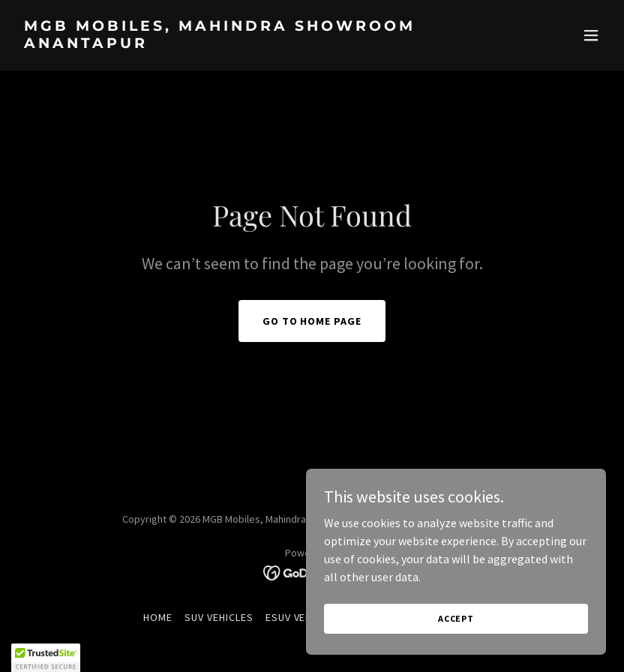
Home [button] (158, 617)
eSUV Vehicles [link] (303, 617)
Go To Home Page (312, 321)
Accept (456, 618)
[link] (224, 43)
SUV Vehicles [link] (219, 617)
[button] (591, 35)
